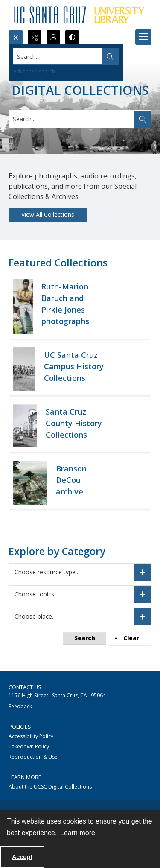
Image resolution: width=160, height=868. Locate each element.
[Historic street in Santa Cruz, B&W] (75, 426)
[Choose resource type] (143, 572)
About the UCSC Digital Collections (50, 787)
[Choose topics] (143, 594)
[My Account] (53, 37)
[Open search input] (16, 37)
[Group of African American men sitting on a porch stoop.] (73, 307)
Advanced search (34, 72)
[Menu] (143, 37)
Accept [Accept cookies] (22, 857)
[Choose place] (143, 617)
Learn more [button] (78, 833)
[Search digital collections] (72, 119)
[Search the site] (65, 56)
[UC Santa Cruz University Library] (80, 15)
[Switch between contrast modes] (72, 37)
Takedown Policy (29, 747)
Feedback (20, 706)
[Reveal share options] (35, 37)
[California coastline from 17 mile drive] (80, 483)
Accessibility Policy (31, 736)
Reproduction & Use (33, 757)
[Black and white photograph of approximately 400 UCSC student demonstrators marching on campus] (74, 369)
